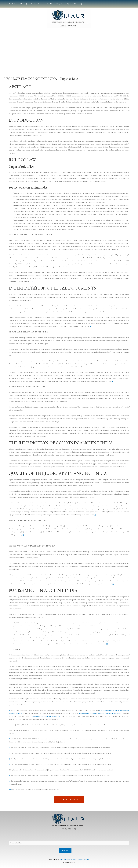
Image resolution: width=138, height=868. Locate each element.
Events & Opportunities (87, 65)
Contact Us (38, 836)
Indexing (115, 65)
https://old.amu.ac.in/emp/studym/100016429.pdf (58, 716)
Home (12, 65)
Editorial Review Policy (86, 836)
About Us (14, 836)
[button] (69, 800)
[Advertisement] (69, 47)
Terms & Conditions (105, 836)
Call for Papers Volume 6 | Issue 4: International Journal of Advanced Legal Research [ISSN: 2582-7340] (42, 4)
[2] (32, 281)
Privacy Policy (25, 836)
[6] (125, 467)
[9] (113, 584)
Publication (52, 65)
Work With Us (103, 65)
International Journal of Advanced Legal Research (75, 860)
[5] (47, 436)
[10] (107, 644)
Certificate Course (68, 65)
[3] (90, 326)
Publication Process (67, 836)
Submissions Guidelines (35, 65)
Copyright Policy (51, 836)
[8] (23, 535)
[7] (95, 515)
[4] (112, 381)
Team (21, 65)
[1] (76, 229)
